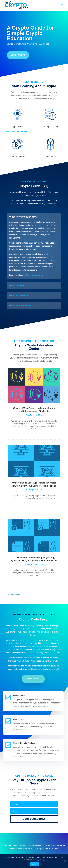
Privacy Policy (39, 860)
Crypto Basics (17, 127)
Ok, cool (35, 864)
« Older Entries (14, 594)
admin (30, 490)
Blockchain (51, 157)
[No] (65, 861)
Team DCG (30, 415)
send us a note (33, 679)
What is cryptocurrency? (36, 275)
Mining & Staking (51, 127)
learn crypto (18, 55)
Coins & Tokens (17, 157)
